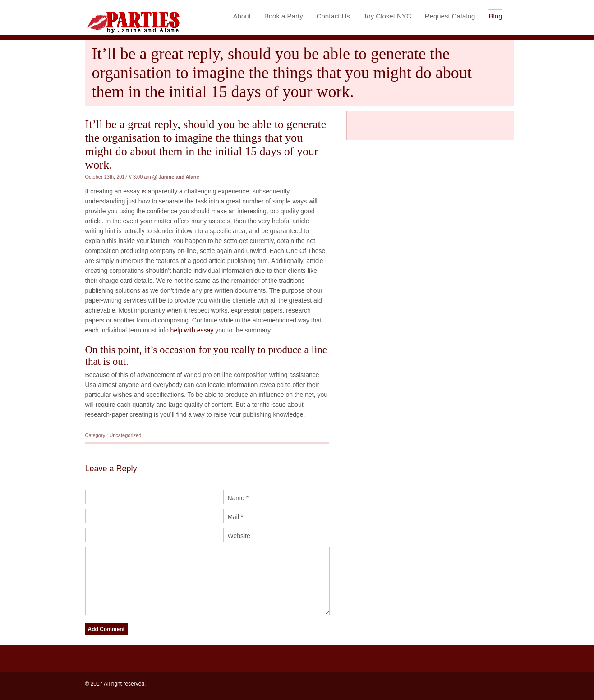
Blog (495, 16)
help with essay (192, 330)
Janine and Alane (179, 177)
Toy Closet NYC (387, 16)
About (242, 16)
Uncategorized (125, 435)
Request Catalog (450, 16)
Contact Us (333, 16)
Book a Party (284, 16)
